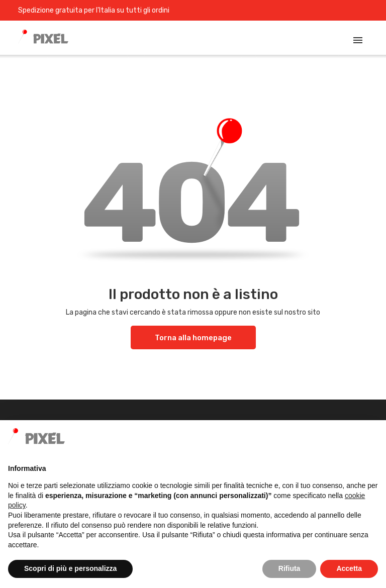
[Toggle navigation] (358, 40)
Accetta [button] (349, 568)
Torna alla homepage (193, 338)
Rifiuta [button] (289, 568)
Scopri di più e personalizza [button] (70, 568)
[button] (373, 436)
